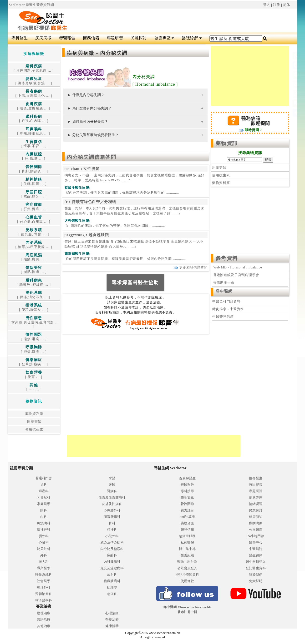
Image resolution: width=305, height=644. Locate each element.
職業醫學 (44, 568)
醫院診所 (192, 38)
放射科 (112, 575)
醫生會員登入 (256, 562)
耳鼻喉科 (44, 498)
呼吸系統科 (44, 575)
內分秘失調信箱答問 (92, 157)
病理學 (112, 587)
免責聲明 (256, 581)
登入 (267, 5)
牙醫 (112, 485)
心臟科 (44, 542)
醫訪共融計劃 (187, 562)
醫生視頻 (256, 555)
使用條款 (187, 581)
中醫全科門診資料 (226, 301)
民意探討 (139, 38)
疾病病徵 (43, 38)
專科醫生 (20, 38)
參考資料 (227, 258)
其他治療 (44, 626)
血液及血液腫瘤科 (112, 498)
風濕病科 (44, 523)
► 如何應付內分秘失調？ (88, 121)
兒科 (44, 485)
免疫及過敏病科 (112, 568)
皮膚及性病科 (112, 504)
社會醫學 (44, 581)
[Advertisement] (177, 20)
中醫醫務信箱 (223, 317)
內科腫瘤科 (112, 562)
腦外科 (44, 536)
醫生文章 (187, 498)
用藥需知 (34, 422)
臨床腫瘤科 (112, 581)
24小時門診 (256, 536)
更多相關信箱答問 (190, 268)
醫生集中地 (187, 549)
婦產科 (44, 491)
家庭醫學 (44, 504)
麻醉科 (112, 555)
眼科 (44, 510)
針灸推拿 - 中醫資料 (228, 309)
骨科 (112, 523)
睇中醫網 (224, 291)
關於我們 (256, 575)
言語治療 (44, 620)
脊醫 (112, 478)
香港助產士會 (223, 283)
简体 (287, 5)
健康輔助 (112, 626)
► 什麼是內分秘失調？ (86, 95)
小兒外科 (112, 536)
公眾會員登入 (187, 568)
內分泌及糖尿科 (112, 549)
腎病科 (112, 491)
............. (122, 193)
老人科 (44, 562)
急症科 (112, 594)
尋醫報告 (67, 38)
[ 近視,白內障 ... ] (34, 119)
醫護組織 (187, 555)
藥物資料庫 (34, 414)
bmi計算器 (187, 517)
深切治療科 (44, 594)
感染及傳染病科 (112, 542)
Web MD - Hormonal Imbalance (238, 267)
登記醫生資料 (256, 568)
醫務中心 (256, 542)
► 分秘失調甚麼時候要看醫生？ (93, 135)
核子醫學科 (44, 600)
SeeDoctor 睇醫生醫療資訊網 (31, 5)
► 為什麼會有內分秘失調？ (90, 108)
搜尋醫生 (256, 478)
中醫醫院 (256, 549)
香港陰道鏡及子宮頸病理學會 (236, 275)
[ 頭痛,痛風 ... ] (34, 257)
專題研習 (115, 38)
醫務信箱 (91, 38)
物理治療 (44, 613)
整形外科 (44, 587)
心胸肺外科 (112, 510)
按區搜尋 (256, 485)
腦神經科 (44, 530)
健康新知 (256, 517)
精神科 (112, 530)
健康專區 (164, 38)
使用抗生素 (34, 429)
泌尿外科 (44, 549)
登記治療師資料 (187, 575)
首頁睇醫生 (187, 478)
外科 (44, 555)
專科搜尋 (187, 491)
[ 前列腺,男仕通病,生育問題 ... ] (34, 322)
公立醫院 (256, 530)
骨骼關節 (187, 504)
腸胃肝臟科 (112, 517)
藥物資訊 (227, 143)
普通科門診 (44, 478)
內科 (44, 517)
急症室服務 (187, 536)
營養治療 (112, 620)
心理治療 (112, 613)
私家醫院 (187, 542)
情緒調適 (256, 504)
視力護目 (187, 510)
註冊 (277, 5)
